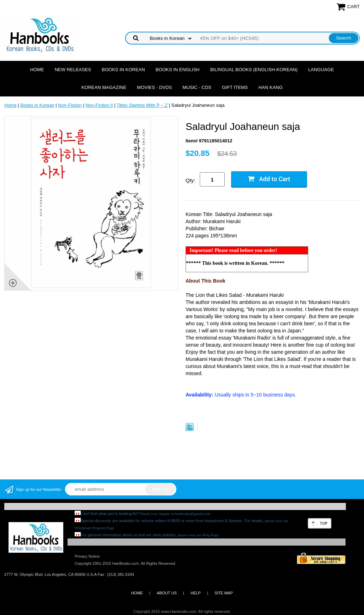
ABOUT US (167, 593)
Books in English (178, 70)
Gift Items (235, 87)
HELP (196, 593)
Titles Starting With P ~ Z (142, 105)
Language (321, 70)
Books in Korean (123, 70)
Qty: (191, 180)
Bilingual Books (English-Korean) (254, 70)
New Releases (73, 70)
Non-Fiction (70, 105)
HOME (137, 593)
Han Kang (271, 87)
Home (37, 70)
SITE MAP (224, 593)
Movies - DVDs (154, 87)
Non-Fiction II (99, 105)
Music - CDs (197, 87)
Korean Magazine (104, 87)
